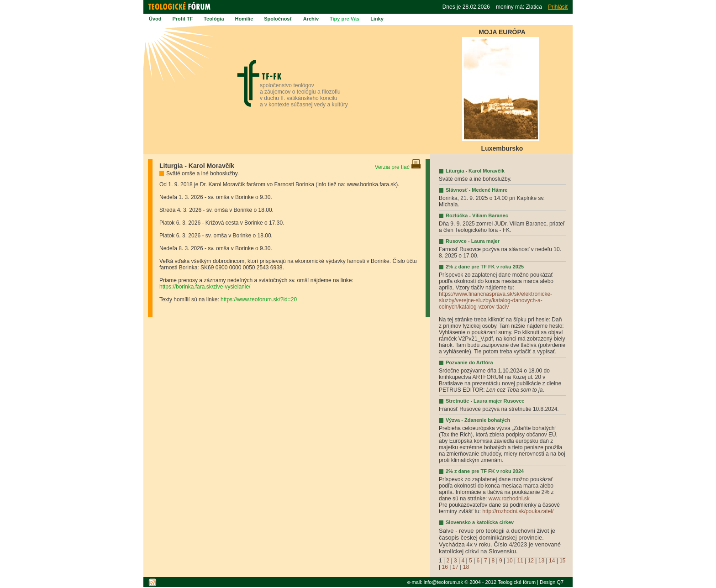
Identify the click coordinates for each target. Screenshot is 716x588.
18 (466, 567)
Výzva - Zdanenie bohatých (478, 420)
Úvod (155, 19)
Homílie (244, 19)
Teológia (214, 19)
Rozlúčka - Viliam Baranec (477, 215)
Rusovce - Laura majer (473, 241)
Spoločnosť (278, 19)
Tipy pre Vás (345, 19)
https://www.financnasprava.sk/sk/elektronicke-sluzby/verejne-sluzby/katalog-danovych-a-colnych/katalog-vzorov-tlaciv (495, 300)
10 (509, 561)
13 (541, 561)
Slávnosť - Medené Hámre (476, 190)
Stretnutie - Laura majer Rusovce (485, 401)
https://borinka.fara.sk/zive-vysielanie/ (205, 287)
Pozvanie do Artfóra (469, 362)
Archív (311, 19)
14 (552, 561)
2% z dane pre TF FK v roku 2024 (485, 471)
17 (455, 567)
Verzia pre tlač (398, 167)
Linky (377, 19)
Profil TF (183, 19)
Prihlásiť (558, 7)
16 (445, 567)
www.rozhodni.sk (509, 499)
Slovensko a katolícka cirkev (480, 522)
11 (520, 561)
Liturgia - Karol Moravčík (475, 171)
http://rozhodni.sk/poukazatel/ (518, 511)
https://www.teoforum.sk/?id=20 (259, 299)
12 (531, 561)
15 (562, 561)
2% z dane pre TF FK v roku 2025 (485, 267)
